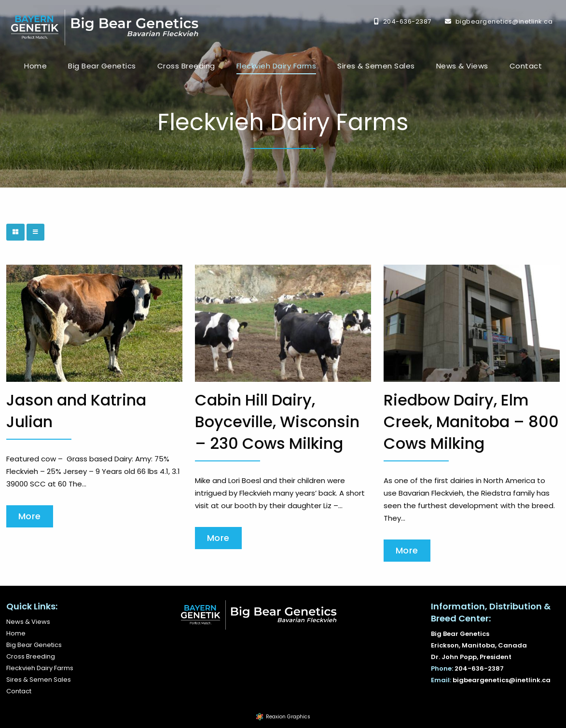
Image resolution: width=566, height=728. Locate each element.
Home (35, 66)
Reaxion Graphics (288, 717)
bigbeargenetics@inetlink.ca (504, 21)
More (30, 516)
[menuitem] (35, 66)
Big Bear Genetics (102, 66)
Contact (526, 66)
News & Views (462, 66)
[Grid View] (15, 232)
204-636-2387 (407, 21)
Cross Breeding (186, 66)
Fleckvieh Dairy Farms (276, 66)
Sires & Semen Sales (376, 66)
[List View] (35, 232)
